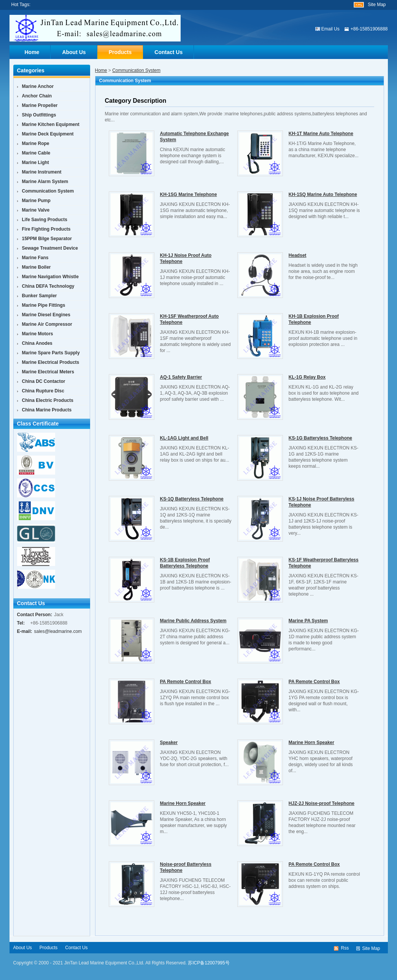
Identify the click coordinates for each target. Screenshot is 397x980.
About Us (74, 52)
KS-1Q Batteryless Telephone (192, 499)
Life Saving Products (45, 220)
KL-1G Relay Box (307, 377)
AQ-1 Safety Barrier (181, 377)
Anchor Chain (37, 96)
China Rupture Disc (43, 391)
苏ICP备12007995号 (209, 963)
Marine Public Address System (193, 621)
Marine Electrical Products (51, 362)
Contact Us (168, 52)
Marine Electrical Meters (48, 372)
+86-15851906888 (369, 29)
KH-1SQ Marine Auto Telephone (323, 194)
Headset (298, 255)
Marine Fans (35, 258)
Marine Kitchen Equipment (51, 124)
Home (32, 52)
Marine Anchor (38, 86)
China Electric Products (48, 400)
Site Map (377, 5)
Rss (345, 948)
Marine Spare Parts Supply (51, 353)
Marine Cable (36, 153)
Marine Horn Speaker (311, 743)
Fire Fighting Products (46, 229)
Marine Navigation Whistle (50, 277)
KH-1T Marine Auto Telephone (321, 134)
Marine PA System (308, 621)
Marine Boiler (37, 267)
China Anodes (37, 343)
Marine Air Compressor (47, 324)
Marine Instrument (42, 172)
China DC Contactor (44, 381)
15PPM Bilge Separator (47, 239)
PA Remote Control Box (186, 682)
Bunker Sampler (40, 296)
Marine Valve (36, 210)
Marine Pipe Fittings (44, 305)
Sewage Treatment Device (50, 248)
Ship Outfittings (39, 115)
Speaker (169, 743)
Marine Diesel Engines (46, 315)
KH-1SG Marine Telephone (189, 194)
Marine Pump (36, 201)
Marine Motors (38, 334)
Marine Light (36, 163)
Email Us (330, 29)
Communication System (136, 70)
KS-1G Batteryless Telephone (320, 438)
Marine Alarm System (45, 182)
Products (120, 52)
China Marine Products (47, 410)
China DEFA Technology (48, 286)
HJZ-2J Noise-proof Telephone (322, 803)
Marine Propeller (40, 105)
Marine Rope (36, 143)
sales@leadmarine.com (58, 631)
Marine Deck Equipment (48, 134)
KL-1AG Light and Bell (184, 438)
